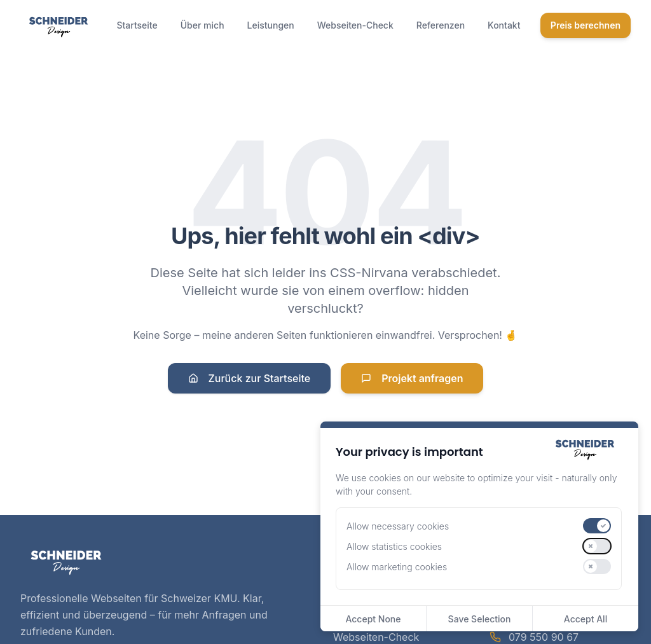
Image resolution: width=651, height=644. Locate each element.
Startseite (137, 25)
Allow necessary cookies (398, 526)
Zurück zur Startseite (250, 378)
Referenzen (441, 25)
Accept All (586, 619)
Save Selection (480, 619)
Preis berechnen (586, 25)
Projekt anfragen (412, 378)
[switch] (597, 526)
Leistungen (271, 25)
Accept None (373, 619)
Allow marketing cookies (397, 567)
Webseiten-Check (355, 25)
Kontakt (504, 25)
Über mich (202, 25)
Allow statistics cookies (394, 546)
